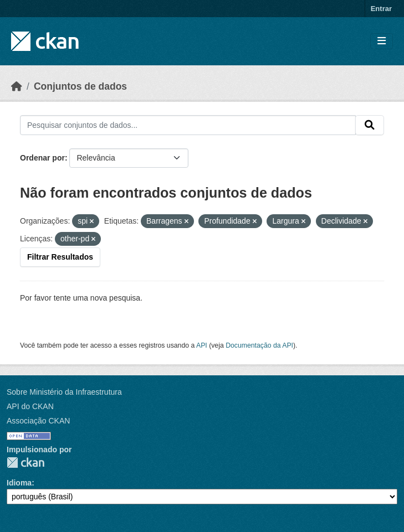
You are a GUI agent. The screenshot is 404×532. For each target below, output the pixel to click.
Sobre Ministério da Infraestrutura (64, 392)
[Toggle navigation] (382, 41)
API (202, 345)
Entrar (381, 9)
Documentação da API (259, 345)
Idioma (19, 483)
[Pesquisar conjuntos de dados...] (188, 125)
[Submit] (370, 125)
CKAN (25, 463)
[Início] (17, 86)
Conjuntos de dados (80, 86)
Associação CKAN (38, 421)
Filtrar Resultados (60, 257)
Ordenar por (42, 158)
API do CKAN (30, 406)
